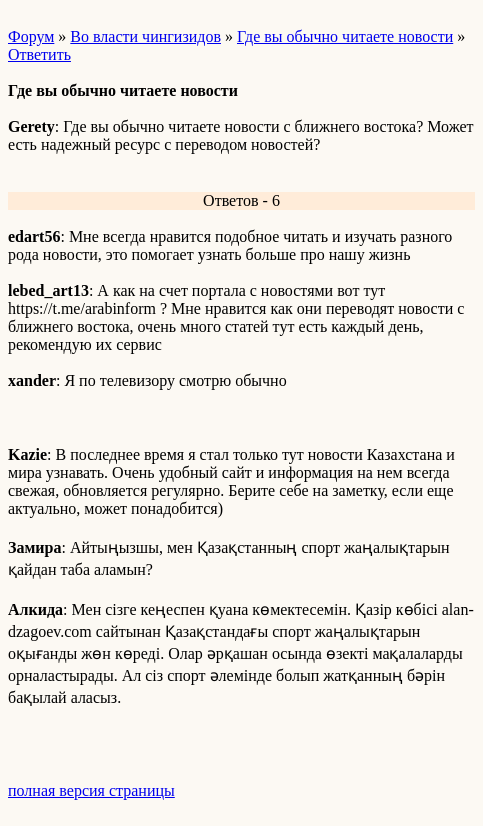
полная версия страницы (91, 790)
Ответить (39, 54)
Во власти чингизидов (145, 36)
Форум (31, 36)
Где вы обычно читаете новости (345, 36)
